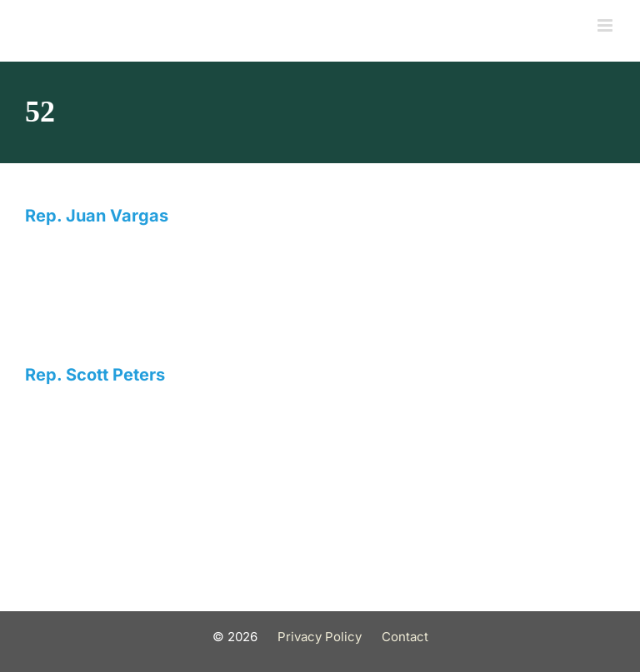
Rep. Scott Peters (95, 375)
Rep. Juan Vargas (97, 216)
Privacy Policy (320, 637)
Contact (405, 637)
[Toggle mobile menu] (606, 25)
